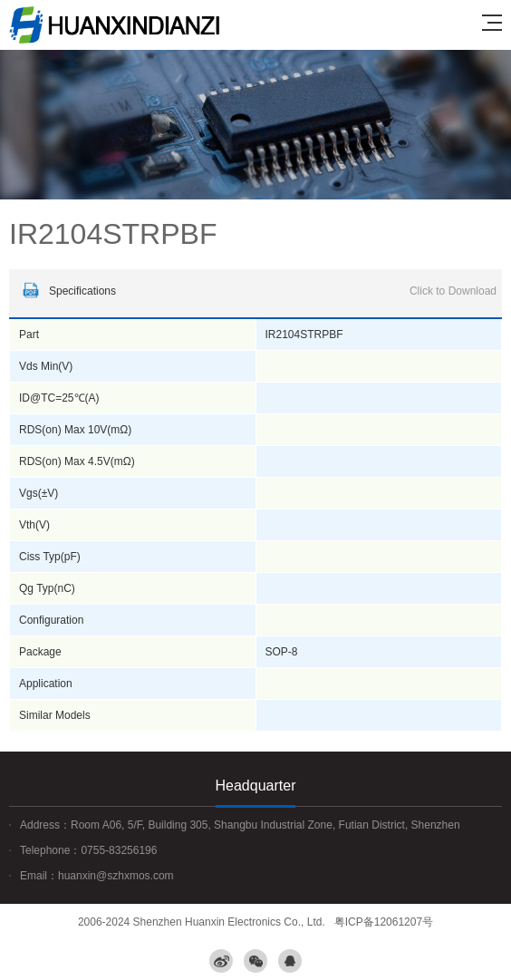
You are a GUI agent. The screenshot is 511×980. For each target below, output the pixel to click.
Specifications (257, 291)
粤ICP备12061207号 (384, 922)
